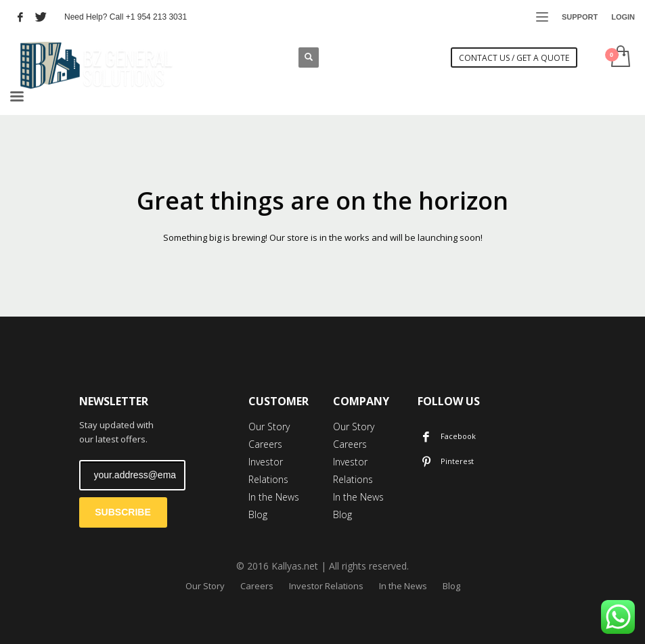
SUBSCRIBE (123, 512)
